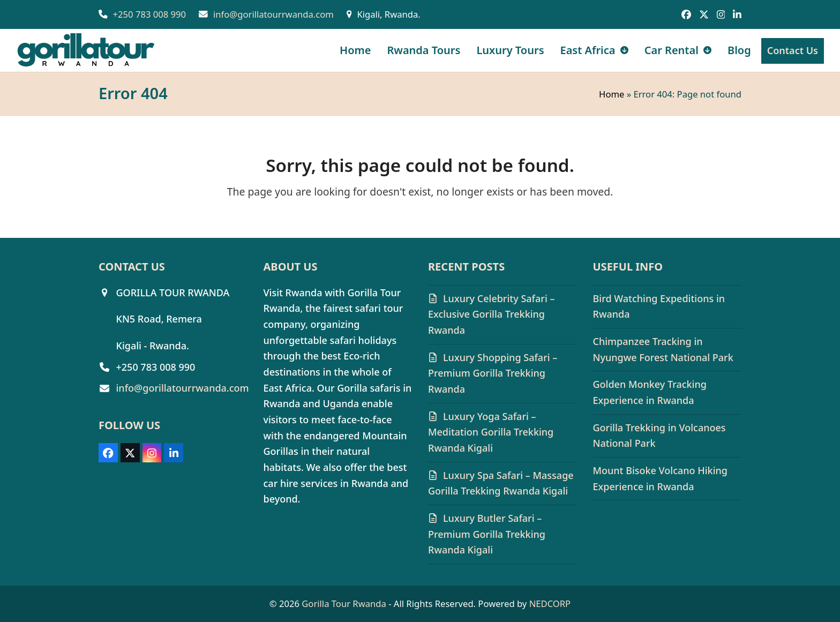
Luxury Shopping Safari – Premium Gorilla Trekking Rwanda (493, 373)
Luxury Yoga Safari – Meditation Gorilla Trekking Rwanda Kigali (491, 432)
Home (612, 94)
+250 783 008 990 (149, 14)
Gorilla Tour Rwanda (344, 604)
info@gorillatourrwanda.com (273, 14)
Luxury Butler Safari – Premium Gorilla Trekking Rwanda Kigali (487, 534)
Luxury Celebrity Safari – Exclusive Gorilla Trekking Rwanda (492, 314)
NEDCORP (550, 604)
